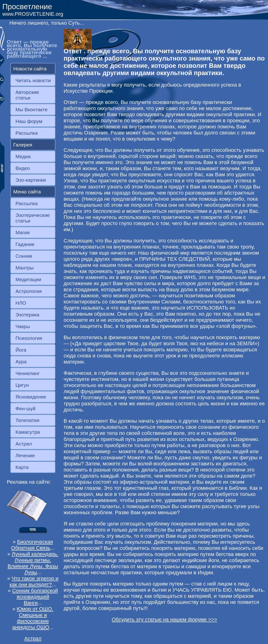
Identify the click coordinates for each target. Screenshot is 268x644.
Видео (23, 168)
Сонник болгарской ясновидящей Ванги (35, 597)
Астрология (29, 291)
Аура (21, 362)
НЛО (21, 303)
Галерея (23, 145)
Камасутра (28, 432)
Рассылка (27, 133)
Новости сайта (30, 69)
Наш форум (29, 121)
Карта (22, 467)
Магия (23, 232)
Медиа (23, 156)
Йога (21, 350)
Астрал (24, 444)
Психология (29, 338)
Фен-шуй (25, 408)
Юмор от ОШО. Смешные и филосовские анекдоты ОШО (33, 618)
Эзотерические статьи (33, 218)
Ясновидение (31, 397)
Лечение (25, 455)
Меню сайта (27, 192)
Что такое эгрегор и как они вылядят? (34, 581)
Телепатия (27, 420)
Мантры (25, 268)
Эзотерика (27, 315)
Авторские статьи (27, 95)
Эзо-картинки (31, 180)
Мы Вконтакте (32, 109)
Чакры (23, 326)
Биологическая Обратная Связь (32, 545)
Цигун (22, 385)
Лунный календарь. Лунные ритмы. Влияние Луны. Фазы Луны (33, 563)
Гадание (25, 244)
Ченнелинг (28, 373)
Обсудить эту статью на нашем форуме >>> (165, 619)
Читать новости (33, 80)
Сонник (24, 256)
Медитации (28, 279)
